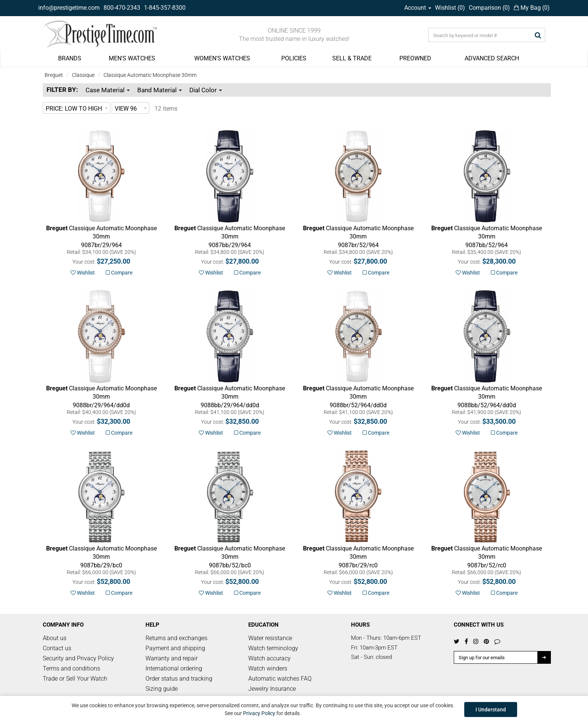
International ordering (174, 668)
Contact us (57, 648)
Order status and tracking (179, 679)
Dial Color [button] (206, 90)
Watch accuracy (269, 658)
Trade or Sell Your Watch (75, 679)
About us (55, 638)
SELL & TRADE (352, 58)
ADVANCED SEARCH (492, 58)
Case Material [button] (108, 90)
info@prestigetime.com (69, 8)
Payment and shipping (175, 648)
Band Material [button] (160, 90)
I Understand (491, 709)
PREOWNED (415, 58)
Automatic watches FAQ (280, 679)
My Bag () (532, 8)
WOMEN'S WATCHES (222, 58)
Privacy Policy (259, 713)
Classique (83, 75)
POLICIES (294, 58)
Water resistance (270, 638)
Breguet (54, 75)
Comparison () (489, 8)
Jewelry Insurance (272, 689)
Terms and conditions (71, 668)
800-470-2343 (122, 8)
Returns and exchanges (176, 638)
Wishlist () (450, 8)
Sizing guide (162, 689)
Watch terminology (273, 648)
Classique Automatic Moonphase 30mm (150, 75)
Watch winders (268, 668)
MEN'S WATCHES (132, 58)
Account (418, 8)
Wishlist (83, 273)
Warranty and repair (172, 658)
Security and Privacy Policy (78, 658)
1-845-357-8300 (165, 8)
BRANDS (70, 58)
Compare (119, 273)
